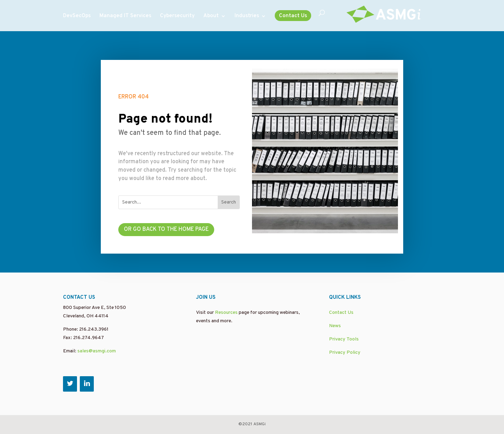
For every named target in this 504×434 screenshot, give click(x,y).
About (211, 16)
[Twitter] (70, 384)
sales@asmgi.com (97, 351)
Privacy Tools (344, 339)
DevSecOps (77, 16)
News (335, 326)
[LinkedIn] (87, 384)
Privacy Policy (345, 353)
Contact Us (293, 16)
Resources (226, 313)
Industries (247, 16)
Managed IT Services (125, 16)
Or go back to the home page (166, 229)
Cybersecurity (177, 16)
